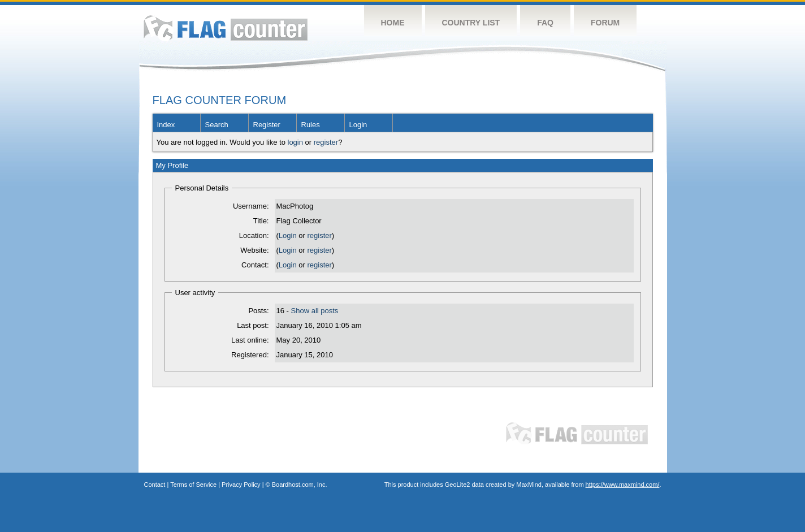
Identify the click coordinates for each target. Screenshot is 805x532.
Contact (155, 485)
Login (358, 125)
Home (393, 23)
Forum (605, 23)
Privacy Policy (241, 485)
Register (267, 125)
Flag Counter (226, 28)
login (295, 142)
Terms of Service (193, 485)
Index (166, 125)
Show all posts (315, 311)
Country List (471, 23)
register (326, 142)
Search (217, 125)
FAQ (545, 23)
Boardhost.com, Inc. (300, 485)
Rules (311, 125)
